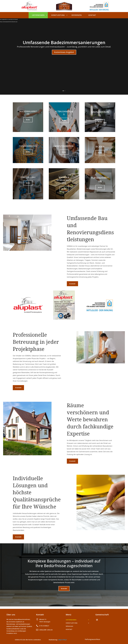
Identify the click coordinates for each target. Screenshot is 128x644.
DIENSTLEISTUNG (58, 15)
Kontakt (72, 284)
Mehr (28, 120)
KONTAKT (92, 15)
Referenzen (77, 15)
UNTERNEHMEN (38, 15)
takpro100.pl (62, 640)
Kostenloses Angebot (64, 52)
